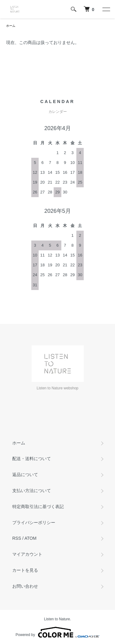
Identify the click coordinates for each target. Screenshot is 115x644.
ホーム (11, 26)
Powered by (57, 632)
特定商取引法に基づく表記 (38, 507)
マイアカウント (27, 554)
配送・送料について (32, 459)
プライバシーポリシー (34, 523)
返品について (25, 475)
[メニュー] (106, 9)
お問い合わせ (25, 586)
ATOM (31, 538)
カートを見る (25, 570)
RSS (17, 538)
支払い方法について (32, 491)
